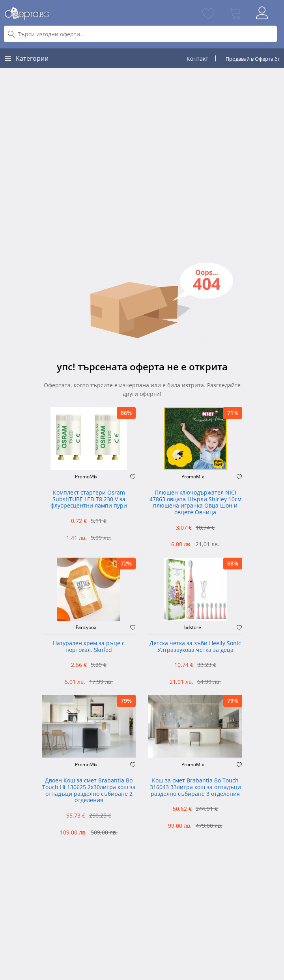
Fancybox (86, 627)
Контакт (197, 59)
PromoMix (86, 477)
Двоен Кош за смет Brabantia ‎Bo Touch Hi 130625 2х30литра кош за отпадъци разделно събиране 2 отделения (89, 791)
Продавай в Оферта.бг (253, 59)
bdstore (193, 627)
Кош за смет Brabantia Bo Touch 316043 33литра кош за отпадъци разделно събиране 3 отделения (195, 787)
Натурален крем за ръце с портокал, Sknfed (89, 647)
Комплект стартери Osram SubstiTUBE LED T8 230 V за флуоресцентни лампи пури (89, 499)
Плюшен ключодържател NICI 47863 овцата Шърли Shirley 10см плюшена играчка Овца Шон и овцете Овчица (195, 503)
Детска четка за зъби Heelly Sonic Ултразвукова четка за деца (195, 647)
